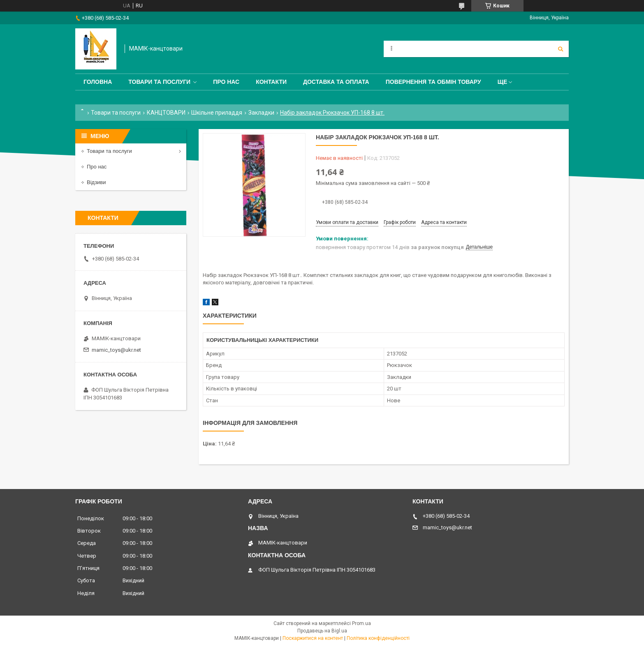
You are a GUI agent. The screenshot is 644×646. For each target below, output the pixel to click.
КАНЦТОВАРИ (166, 113)
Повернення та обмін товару (433, 82)
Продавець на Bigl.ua (322, 631)
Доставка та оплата (336, 82)
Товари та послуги (159, 82)
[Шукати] (561, 49)
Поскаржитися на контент (313, 638)
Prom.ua (361, 623)
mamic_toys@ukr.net (116, 350)
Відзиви (96, 182)
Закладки (261, 113)
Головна (98, 82)
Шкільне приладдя (217, 113)
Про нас (226, 82)
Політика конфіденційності (378, 638)
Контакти (271, 82)
